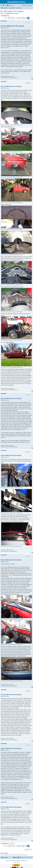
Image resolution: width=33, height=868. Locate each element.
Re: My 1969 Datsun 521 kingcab (12, 26)
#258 (2, 400)
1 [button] (14, 18)
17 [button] (26, 18)
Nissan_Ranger (15, 13)
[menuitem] (5, 5)
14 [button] (18, 18)
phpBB (12, 861)
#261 (2, 696)
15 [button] (20, 18)
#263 (2, 809)
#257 (2, 88)
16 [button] (23, 18)
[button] (10, 18)
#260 (2, 562)
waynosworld (4, 21)
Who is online (4, 853)
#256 (2, 28)
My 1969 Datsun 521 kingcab (12, 11)
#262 (2, 750)
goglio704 (9, 13)
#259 (2, 457)
